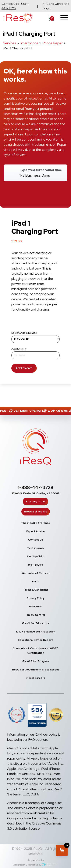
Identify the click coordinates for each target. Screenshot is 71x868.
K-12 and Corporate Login (56, 6)
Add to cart (24, 368)
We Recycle (35, 565)
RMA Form (36, 606)
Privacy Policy (36, 598)
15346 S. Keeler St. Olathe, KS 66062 (36, 493)
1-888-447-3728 (36, 487)
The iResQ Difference (36, 523)
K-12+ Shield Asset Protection (36, 632)
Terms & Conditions (36, 590)
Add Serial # (19, 349)
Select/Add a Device (24, 333)
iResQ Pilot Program (36, 661)
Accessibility (35, 860)
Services (10, 43)
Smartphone (29, 43)
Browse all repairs (36, 511)
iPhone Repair (52, 43)
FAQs (36, 581)
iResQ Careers (35, 678)
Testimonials (35, 548)
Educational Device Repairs (36, 640)
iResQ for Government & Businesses (35, 670)
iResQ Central (36, 615)
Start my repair (35, 501)
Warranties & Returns (35, 573)
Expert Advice (35, 531)
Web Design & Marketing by (35, 865)
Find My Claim (35, 556)
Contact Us (36, 540)
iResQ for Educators (36, 623)
